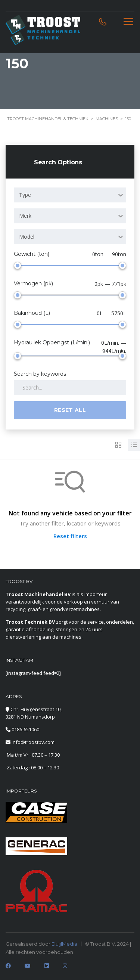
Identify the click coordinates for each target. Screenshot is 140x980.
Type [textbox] (25, 195)
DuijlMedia (64, 944)
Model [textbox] (27, 237)
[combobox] (70, 195)
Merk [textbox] (25, 216)
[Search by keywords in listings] (70, 388)
